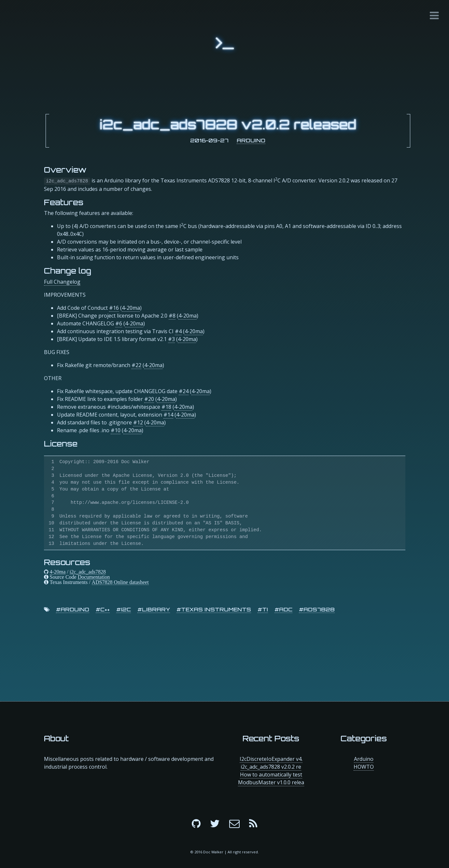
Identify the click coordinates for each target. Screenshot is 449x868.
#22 (136, 365)
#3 (171, 339)
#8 (172, 316)
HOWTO (364, 767)
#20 (149, 399)
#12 (138, 422)
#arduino (73, 609)
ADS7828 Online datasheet (120, 582)
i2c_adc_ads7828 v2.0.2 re (271, 767)
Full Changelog (62, 282)
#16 (114, 308)
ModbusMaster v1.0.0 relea (271, 782)
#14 (168, 415)
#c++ (103, 609)
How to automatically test (271, 775)
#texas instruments (214, 609)
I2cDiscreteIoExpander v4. (271, 759)
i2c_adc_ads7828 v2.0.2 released (228, 124)
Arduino (251, 140)
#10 (116, 430)
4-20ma (131, 308)
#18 (166, 407)
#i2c (124, 609)
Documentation (94, 577)
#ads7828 (317, 609)
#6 (119, 323)
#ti (263, 609)
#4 (178, 331)
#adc (283, 609)
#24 (184, 391)
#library (154, 609)
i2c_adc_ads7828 (88, 572)
